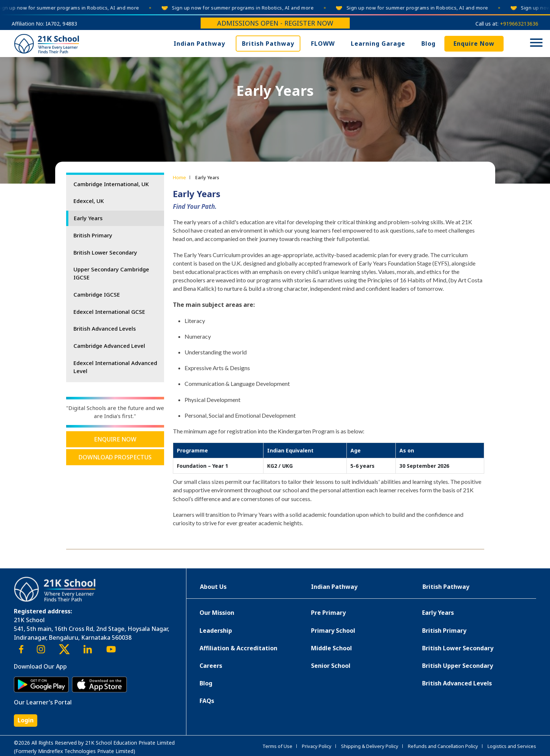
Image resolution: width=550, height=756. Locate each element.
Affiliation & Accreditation (238, 648)
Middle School (331, 648)
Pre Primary (328, 613)
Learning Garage (378, 44)
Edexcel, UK (89, 201)
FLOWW (323, 44)
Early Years (88, 218)
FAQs (207, 701)
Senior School (331, 666)
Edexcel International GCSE (109, 312)
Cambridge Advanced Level (109, 346)
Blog (428, 44)
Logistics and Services (512, 746)
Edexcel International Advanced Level (115, 367)
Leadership (216, 631)
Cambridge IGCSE (97, 294)
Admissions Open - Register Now (275, 23)
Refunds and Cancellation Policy (443, 746)
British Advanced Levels (105, 328)
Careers (211, 666)
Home (179, 177)
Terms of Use (277, 746)
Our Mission (217, 613)
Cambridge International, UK (111, 184)
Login (26, 720)
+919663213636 (519, 24)
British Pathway (268, 44)
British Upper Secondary (458, 666)
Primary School (333, 631)
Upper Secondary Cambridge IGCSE (111, 273)
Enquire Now (474, 44)
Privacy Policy (317, 746)
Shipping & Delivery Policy (370, 746)
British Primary (93, 235)
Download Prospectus (115, 457)
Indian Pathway (199, 44)
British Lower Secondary (105, 252)
